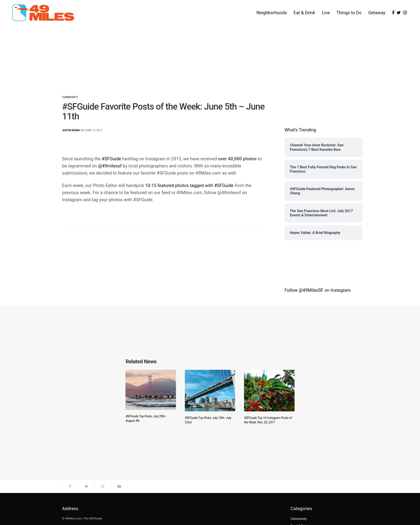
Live (326, 13)
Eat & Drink (304, 13)
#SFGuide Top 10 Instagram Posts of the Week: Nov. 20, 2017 (268, 420)
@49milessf (110, 166)
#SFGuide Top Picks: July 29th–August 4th (146, 419)
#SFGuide (111, 159)
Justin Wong (71, 130)
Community (70, 97)
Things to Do (349, 13)
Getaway (377, 13)
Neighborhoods (272, 13)
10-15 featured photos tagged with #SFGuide (189, 186)
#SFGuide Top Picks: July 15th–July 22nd (208, 420)
